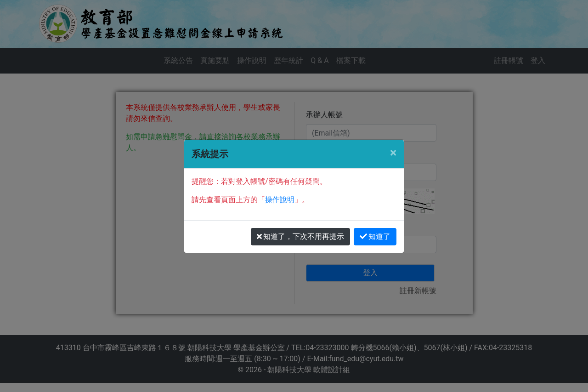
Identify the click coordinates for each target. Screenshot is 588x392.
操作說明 (280, 200)
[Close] (393, 153)
